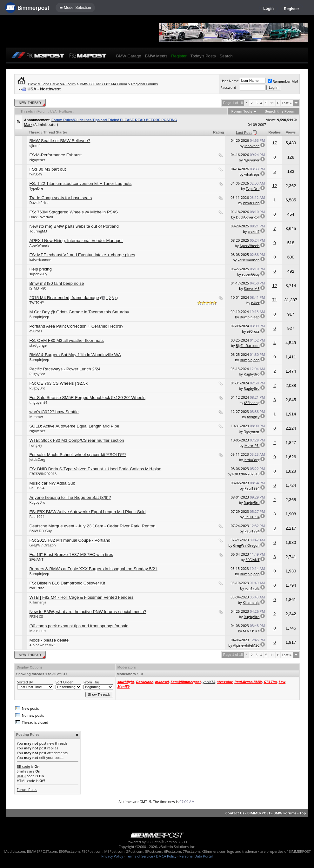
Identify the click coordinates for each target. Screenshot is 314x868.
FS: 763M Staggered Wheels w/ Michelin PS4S (73, 212)
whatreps (252, 174)
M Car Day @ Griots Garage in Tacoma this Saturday (79, 312)
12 (274, 186)
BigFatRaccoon (247, 346)
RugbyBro (37, 374)
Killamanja (38, 602)
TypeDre (36, 188)
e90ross (36, 331)
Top (303, 813)
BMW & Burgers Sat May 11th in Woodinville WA (75, 355)
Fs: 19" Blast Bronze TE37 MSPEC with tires (71, 555)
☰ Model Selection (75, 8)
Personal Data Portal (196, 856)
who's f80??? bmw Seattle (54, 412)
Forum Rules (27, 790)
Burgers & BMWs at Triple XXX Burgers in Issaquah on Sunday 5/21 (93, 569)
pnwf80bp (251, 203)
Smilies (23, 771)
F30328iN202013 (43, 474)
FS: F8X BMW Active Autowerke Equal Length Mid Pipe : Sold (87, 512)
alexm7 (254, 231)
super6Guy (38, 274)
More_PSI (252, 445)
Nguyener (37, 160)
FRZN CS (36, 616)
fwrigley (36, 174)
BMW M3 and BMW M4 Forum (52, 84)
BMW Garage (129, 56)
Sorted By (25, 682)
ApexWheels (39, 245)
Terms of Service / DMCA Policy (151, 856)
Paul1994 (37, 488)
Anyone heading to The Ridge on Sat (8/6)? (70, 497)
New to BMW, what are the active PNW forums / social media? (88, 612)
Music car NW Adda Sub (52, 483)
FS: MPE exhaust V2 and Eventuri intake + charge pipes (82, 255)
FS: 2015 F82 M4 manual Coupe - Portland (70, 540)
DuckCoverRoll (41, 217)
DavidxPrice (39, 202)
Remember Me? (283, 81)
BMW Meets (156, 56)
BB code (23, 766)
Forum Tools (242, 111)
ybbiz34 (209, 682)
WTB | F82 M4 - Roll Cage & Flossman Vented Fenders (81, 597)
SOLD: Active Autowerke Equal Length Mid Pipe (74, 426)
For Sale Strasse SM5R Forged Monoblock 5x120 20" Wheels (87, 398)
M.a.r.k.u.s (38, 631)
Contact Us (235, 813)
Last (287, 103)
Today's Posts (203, 56)
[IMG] (21, 776)
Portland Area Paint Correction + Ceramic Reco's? (76, 326)
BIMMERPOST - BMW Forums (272, 813)
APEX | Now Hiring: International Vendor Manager (76, 241)
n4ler (255, 303)
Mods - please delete (49, 640)
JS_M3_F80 (38, 288)
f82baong (252, 403)
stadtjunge (38, 345)
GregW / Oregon (42, 545)
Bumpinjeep (39, 317)
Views (291, 132)
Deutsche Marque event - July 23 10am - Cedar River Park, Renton (92, 526)
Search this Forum (280, 111)
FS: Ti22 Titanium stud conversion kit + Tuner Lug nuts (80, 183)
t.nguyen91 (38, 402)
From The (91, 682)
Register (291, 9)
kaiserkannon (40, 260)
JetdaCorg (37, 459)
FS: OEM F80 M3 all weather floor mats (66, 340)
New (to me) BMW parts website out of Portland (74, 226)
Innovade (252, 146)
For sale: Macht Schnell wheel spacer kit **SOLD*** (77, 455)
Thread (34, 132)
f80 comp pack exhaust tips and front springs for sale (79, 626)
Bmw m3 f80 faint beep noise (57, 283)
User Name (230, 81)
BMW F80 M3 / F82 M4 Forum (103, 84)
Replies (274, 132)
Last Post (244, 133)
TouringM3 (38, 231)
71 (274, 300)
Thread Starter (55, 132)
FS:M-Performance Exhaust (55, 155)
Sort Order (64, 682)
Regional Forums (144, 84)
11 (272, 103)
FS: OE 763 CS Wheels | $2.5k (58, 383)
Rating (218, 132)
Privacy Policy (112, 856)
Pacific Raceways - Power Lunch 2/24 (65, 369)
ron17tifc (37, 588)
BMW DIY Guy (40, 531)
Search (226, 56)
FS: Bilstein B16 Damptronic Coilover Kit (67, 583)
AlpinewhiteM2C (42, 645)
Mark (28, 124)
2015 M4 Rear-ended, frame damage (64, 298)
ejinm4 (35, 145)
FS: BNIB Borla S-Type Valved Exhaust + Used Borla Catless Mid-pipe (95, 469)
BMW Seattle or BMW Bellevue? (60, 141)
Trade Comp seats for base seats (60, 198)
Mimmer (36, 417)
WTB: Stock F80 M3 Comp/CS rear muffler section (77, 440)
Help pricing (40, 269)
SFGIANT (36, 559)
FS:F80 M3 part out (47, 169)
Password (228, 87)
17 (274, 143)
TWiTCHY (37, 302)
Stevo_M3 (252, 288)
